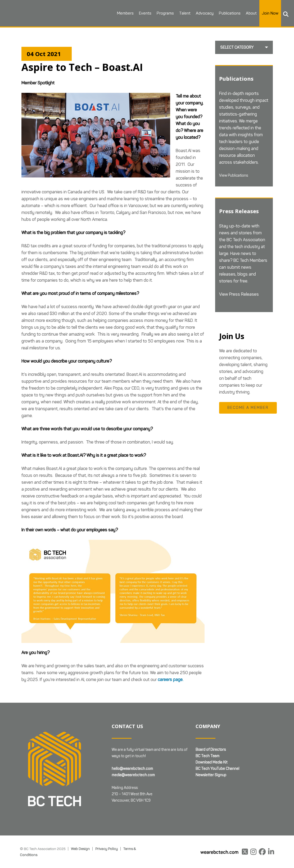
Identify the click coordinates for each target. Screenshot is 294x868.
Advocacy (198, 13)
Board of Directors (211, 750)
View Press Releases (239, 295)
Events (139, 13)
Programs (159, 13)
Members (119, 13)
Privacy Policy (107, 849)
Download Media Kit (211, 762)
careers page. (171, 680)
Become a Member (248, 409)
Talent (178, 13)
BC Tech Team (207, 756)
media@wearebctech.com (133, 775)
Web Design (80, 849)
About (245, 13)
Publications (223, 13)
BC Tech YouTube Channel (217, 769)
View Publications (236, 176)
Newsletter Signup (211, 775)
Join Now (264, 13)
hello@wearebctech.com (132, 769)
